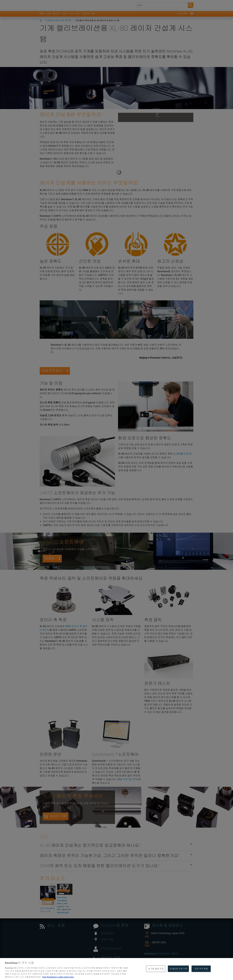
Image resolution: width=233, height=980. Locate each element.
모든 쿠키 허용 (201, 975)
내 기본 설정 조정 (156, 975)
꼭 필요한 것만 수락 (178, 975)
